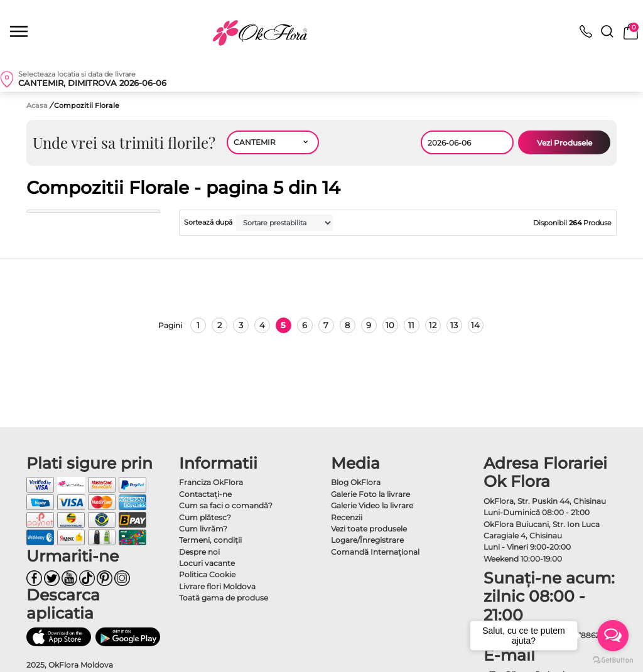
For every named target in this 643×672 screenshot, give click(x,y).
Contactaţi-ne (205, 494)
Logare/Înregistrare (367, 540)
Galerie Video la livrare (372, 505)
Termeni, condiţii (210, 540)
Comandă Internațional (375, 552)
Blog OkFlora (356, 482)
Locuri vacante (207, 563)
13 (454, 325)
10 (390, 325)
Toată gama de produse (224, 598)
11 (411, 325)
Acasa (37, 105)
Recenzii (347, 517)
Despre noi (199, 552)
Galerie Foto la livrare (370, 494)
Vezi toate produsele (369, 529)
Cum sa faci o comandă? (226, 505)
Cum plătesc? (205, 517)
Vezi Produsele (565, 143)
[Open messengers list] (613, 636)
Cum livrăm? (203, 529)
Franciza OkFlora (211, 482)
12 (433, 325)
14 (475, 325)
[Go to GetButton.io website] (613, 659)
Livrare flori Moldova (217, 586)
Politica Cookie (207, 574)
